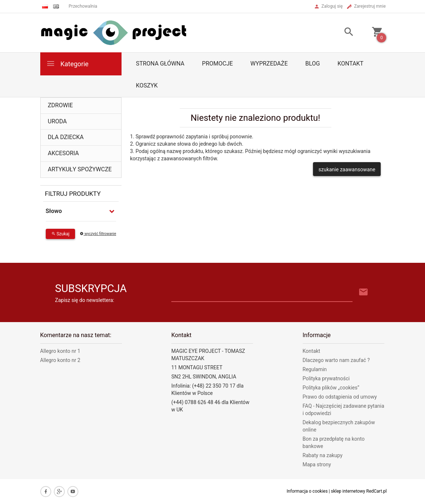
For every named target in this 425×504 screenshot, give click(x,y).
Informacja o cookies (307, 491)
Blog (313, 64)
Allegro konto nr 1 (60, 351)
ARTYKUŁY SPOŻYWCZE (80, 169)
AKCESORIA (64, 153)
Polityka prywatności (326, 378)
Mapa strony (317, 464)
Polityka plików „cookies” (331, 388)
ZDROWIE (61, 105)
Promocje (217, 64)
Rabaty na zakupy (323, 455)
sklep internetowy (348, 491)
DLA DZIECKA (66, 137)
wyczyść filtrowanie (98, 234)
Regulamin (315, 369)
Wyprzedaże (269, 64)
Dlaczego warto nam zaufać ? (336, 360)
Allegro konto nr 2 (60, 360)
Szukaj (60, 234)
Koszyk (147, 85)
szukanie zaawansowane (347, 169)
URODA (57, 121)
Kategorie (67, 64)
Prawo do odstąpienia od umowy (340, 397)
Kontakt (351, 64)
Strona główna (160, 64)
